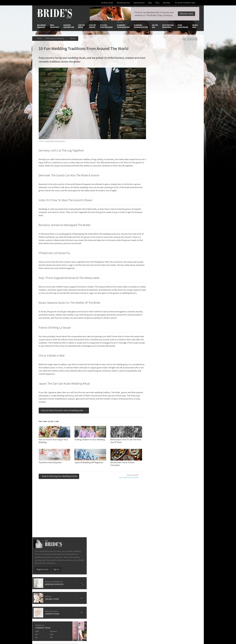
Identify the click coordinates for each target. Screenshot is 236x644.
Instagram (186, 575)
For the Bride (82, 26)
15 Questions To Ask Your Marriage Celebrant (113, 527)
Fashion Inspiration (69, 26)
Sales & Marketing (73, 575)
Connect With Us (185, 562)
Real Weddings (55, 26)
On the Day (155, 26)
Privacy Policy (156, 566)
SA (156, 190)
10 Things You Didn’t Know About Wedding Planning (179, 528)
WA (171, 190)
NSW (157, 184)
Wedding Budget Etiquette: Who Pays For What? (178, 517)
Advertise (167, 3)
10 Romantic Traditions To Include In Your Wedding (112, 514)
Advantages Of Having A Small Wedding (111, 520)
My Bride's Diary (107, 3)
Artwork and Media (130, 569)
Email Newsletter (189, 594)
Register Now (162, 122)
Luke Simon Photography (56, 138)
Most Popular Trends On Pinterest (109, 509)
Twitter (184, 580)
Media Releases (100, 566)
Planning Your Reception (141, 26)
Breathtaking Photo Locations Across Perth (62, 509)
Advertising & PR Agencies (105, 575)
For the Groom (92, 26)
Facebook (186, 571)
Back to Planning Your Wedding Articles (59, 479)
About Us (41, 566)
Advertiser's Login (73, 566)
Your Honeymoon (183, 26)
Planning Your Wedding (123, 26)
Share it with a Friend (126, 481)
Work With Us (43, 575)
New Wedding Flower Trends (55, 513)
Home (40, 38)
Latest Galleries (100, 572)
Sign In (176, 122)
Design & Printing (73, 569)
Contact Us (42, 569)
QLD (172, 187)
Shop (157, 3)
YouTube (185, 589)
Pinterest (185, 585)
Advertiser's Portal (130, 572)
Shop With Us (128, 566)
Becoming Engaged (42, 26)
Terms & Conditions (158, 569)
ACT (156, 187)
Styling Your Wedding (106, 26)
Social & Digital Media (75, 572)
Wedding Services (123, 3)
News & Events (139, 3)
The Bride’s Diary (54, 14)
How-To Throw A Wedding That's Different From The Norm (63, 521)
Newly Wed (195, 26)
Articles (74, 38)
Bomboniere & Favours (53, 527)
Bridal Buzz (186, 566)
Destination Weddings (168, 26)
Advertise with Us (45, 572)
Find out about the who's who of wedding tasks (64, 414)
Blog (150, 3)
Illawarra (173, 184)
